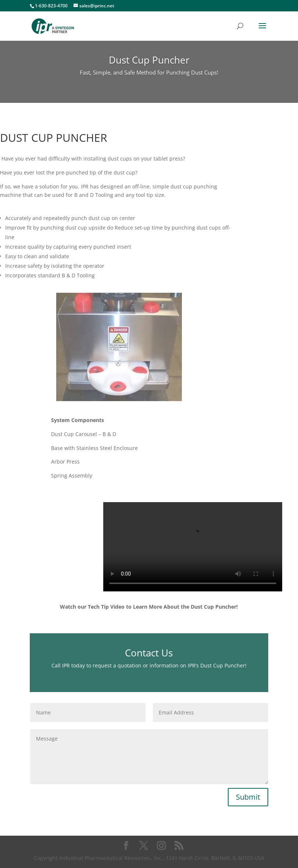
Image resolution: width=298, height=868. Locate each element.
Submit (248, 797)
